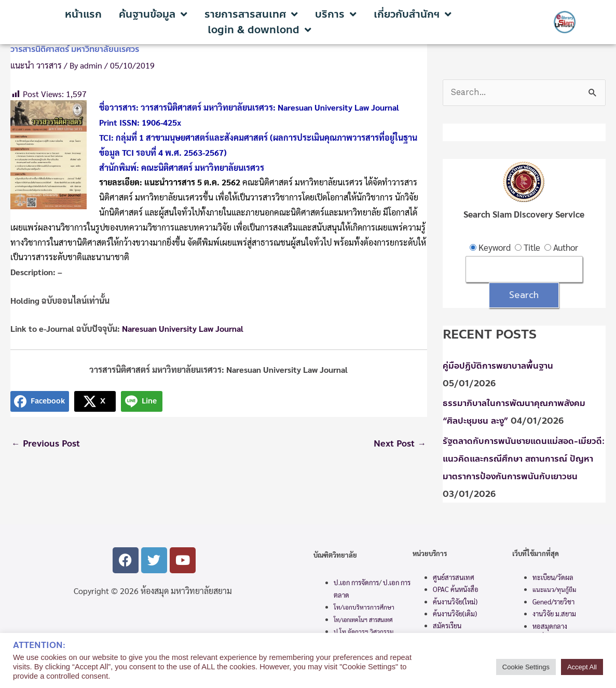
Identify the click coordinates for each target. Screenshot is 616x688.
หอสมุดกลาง (550, 627)
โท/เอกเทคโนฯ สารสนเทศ (363, 621)
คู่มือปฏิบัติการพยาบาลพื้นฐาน (498, 367)
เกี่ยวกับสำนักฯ (413, 15)
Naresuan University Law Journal (183, 328)
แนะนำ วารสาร (36, 65)
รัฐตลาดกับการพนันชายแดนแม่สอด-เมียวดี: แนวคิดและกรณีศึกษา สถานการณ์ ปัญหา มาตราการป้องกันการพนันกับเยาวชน (524, 460)
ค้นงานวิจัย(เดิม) (455, 615)
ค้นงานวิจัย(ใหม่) (455, 603)
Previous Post (47, 444)
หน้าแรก (83, 15)
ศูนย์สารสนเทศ (454, 578)
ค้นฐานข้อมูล (153, 15)
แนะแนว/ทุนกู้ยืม (554, 590)
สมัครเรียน (447, 627)
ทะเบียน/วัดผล (553, 578)
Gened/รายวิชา (553, 603)
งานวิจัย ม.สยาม (554, 615)
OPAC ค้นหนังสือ (456, 590)
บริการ (336, 15)
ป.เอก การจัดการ (356, 584)
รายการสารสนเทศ (251, 15)
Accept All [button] (582, 667)
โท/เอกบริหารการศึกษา (364, 608)
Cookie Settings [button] (526, 667)
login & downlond (259, 30)
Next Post (399, 444)
